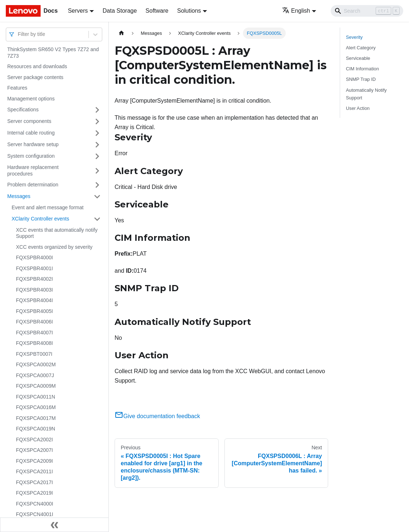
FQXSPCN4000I (35, 504)
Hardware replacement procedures (33, 170)
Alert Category (361, 48)
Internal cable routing (31, 133)
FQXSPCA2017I (34, 482)
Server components (29, 121)
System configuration (31, 156)
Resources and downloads (37, 66)
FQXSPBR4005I (34, 311)
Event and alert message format (47, 207)
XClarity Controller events (40, 219)
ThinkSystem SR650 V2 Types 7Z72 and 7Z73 (53, 53)
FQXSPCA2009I (34, 461)
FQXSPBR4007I (34, 333)
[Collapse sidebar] (54, 525)
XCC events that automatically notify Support (57, 233)
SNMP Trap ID (361, 79)
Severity (354, 37)
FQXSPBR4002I (34, 279)
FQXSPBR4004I (34, 300)
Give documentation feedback (157, 416)
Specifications (23, 110)
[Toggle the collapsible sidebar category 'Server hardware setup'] (97, 145)
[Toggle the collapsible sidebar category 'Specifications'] (97, 110)
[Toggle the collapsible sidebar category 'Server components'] (97, 121)
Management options (31, 99)
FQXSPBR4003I (34, 290)
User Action (358, 108)
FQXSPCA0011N (36, 397)
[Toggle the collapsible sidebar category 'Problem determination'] (97, 185)
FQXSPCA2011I (34, 471)
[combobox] (18, 34)
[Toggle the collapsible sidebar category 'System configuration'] (97, 156)
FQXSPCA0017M (36, 418)
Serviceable (358, 58)
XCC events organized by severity (54, 247)
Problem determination (33, 185)
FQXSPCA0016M (36, 407)
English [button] (296, 11)
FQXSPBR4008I (34, 343)
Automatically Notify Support (366, 94)
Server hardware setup (33, 144)
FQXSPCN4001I (35, 514)
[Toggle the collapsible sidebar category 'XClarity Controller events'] (97, 219)
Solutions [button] (189, 11)
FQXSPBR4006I (34, 322)
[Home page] (121, 33)
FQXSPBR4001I (34, 268)
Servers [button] (78, 11)
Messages (19, 196)
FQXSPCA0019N (36, 429)
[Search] (367, 11)
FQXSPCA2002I (34, 440)
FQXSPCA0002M (36, 364)
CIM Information (362, 69)
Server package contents (35, 77)
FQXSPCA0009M (36, 386)
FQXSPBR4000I (34, 257)
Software (157, 11)
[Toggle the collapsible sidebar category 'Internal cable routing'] (97, 133)
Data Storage (120, 11)
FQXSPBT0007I (34, 354)
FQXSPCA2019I (34, 493)
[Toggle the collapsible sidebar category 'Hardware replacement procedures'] (97, 171)
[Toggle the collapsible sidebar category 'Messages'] (97, 197)
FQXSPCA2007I (34, 450)
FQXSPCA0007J (35, 375)
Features (17, 88)
